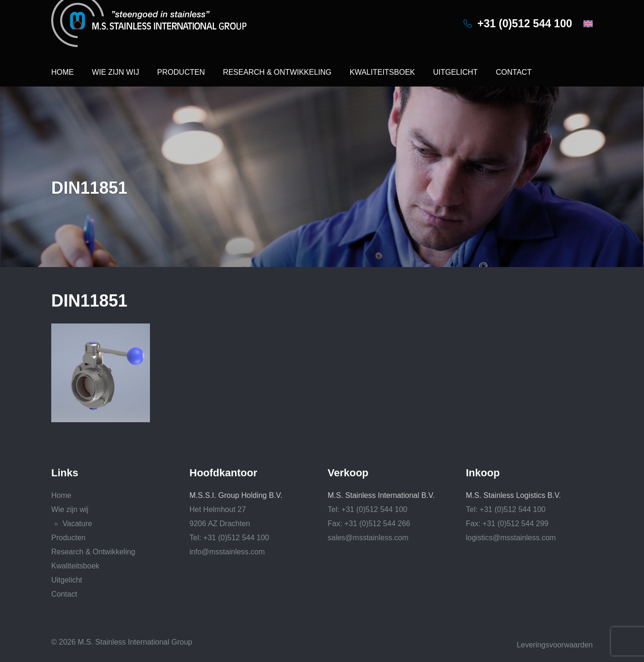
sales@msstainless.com (368, 538)
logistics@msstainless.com (511, 538)
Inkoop (483, 473)
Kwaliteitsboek (382, 72)
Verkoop (348, 473)
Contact (514, 72)
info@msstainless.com (227, 552)
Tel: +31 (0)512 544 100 (229, 538)
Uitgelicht (455, 72)
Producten (181, 72)
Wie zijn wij (115, 72)
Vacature (77, 524)
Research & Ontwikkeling (277, 72)
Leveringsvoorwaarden (555, 645)
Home (63, 72)
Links (65, 473)
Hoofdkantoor (223, 473)
